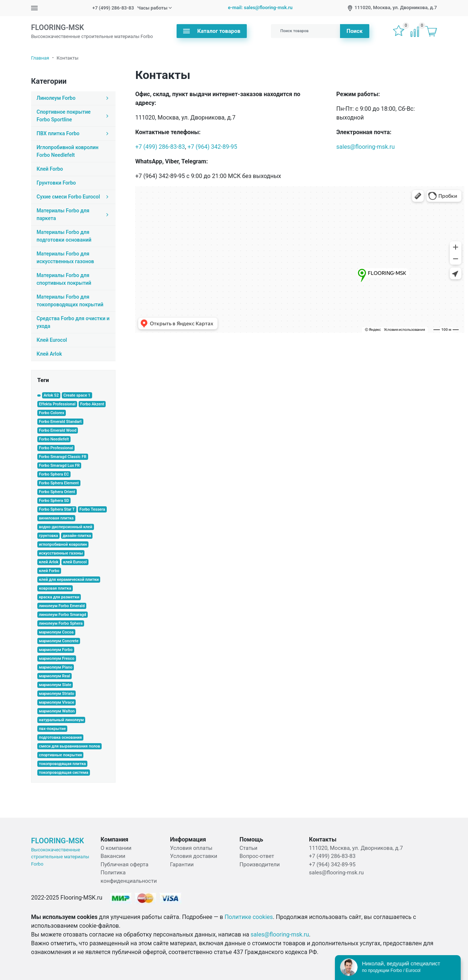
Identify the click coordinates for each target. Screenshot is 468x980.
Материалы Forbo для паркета (73, 214)
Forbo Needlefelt (54, 439)
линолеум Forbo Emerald (62, 606)
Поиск (355, 31)
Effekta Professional (57, 404)
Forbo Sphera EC (54, 474)
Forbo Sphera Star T (57, 509)
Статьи (248, 848)
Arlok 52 (51, 395)
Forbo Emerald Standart (60, 422)
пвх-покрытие (52, 729)
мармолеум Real (54, 676)
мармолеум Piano (56, 667)
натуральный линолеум (61, 720)
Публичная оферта (124, 864)
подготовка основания (60, 737)
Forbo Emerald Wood (58, 430)
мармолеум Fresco (56, 659)
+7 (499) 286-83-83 (113, 8)
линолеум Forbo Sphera (61, 623)
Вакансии (113, 856)
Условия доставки (194, 856)
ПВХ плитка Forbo (73, 133)
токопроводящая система (63, 773)
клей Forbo (49, 571)
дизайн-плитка (77, 536)
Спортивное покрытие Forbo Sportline (73, 116)
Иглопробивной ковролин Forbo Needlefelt (67, 151)
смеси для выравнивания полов (69, 746)
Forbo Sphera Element (59, 483)
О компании (116, 848)
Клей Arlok (49, 354)
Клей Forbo (50, 169)
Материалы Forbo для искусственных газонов (65, 258)
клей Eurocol (75, 562)
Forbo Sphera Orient (57, 492)
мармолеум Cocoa (56, 632)
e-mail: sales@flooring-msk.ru (260, 7)
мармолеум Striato (56, 694)
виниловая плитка (56, 518)
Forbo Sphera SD (54, 501)
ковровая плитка (55, 588)
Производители (260, 864)
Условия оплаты (191, 848)
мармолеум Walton (57, 711)
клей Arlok (49, 562)
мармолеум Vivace (56, 702)
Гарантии (182, 864)
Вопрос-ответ (257, 856)
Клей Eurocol (52, 340)
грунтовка (48, 536)
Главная (40, 58)
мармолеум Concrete (58, 641)
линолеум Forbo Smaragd (62, 615)
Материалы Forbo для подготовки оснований (64, 236)
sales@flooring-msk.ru (366, 147)
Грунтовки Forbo (56, 183)
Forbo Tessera (92, 509)
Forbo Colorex (51, 413)
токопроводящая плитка (62, 764)
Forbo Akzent (92, 404)
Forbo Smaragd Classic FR (63, 457)
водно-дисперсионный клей (65, 527)
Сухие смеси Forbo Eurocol (73, 197)
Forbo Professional (56, 448)
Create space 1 (77, 395)
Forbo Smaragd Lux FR (59, 466)
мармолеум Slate (55, 685)
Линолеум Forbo (73, 98)
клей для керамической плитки (69, 580)
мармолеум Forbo (56, 650)
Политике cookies (249, 917)
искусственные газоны (61, 553)
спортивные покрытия (60, 755)
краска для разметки (59, 597)
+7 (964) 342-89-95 (212, 147)
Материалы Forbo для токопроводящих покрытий (70, 301)
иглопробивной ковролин (63, 544)
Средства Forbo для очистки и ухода (73, 322)
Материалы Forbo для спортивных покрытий (64, 279)
